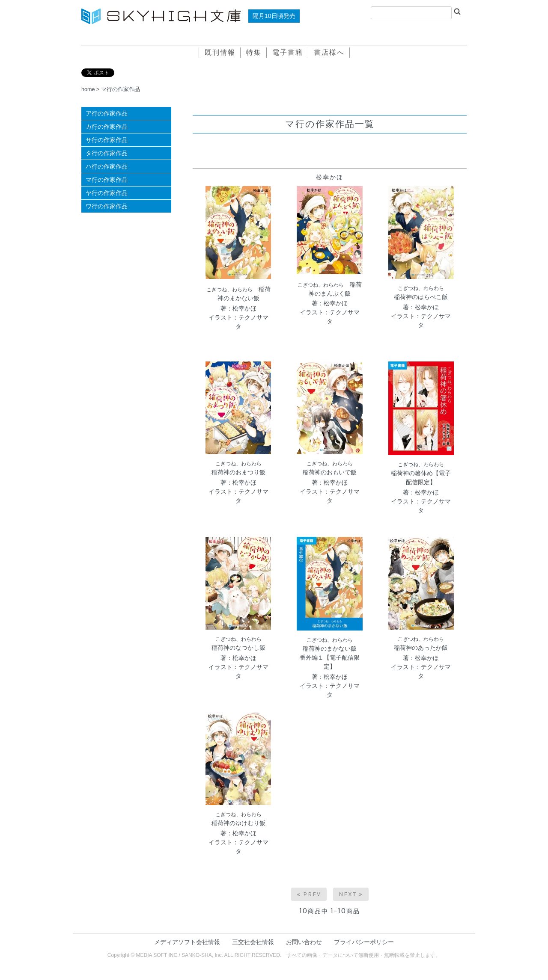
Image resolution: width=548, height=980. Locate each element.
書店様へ (329, 52)
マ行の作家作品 (121, 89)
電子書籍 (288, 52)
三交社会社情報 (253, 942)
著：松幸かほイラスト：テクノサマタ (238, 317)
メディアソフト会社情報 (187, 942)
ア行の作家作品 (107, 113)
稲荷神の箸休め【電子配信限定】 (421, 474)
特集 (254, 52)
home (88, 89)
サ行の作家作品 (107, 140)
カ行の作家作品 (107, 127)
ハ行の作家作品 (107, 166)
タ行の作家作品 (107, 153)
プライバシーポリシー (364, 942)
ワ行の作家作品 (107, 206)
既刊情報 (220, 52)
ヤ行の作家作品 (107, 193)
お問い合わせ (304, 942)
